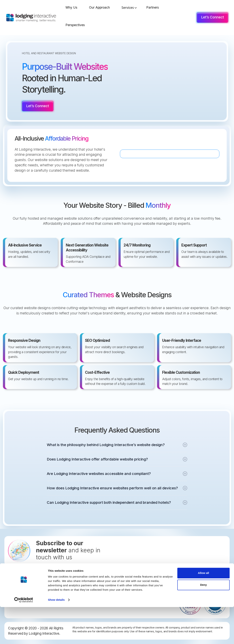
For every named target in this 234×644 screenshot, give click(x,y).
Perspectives (75, 25)
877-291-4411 (19, 598)
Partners (153, 7)
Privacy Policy (89, 593)
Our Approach (99, 7)
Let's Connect (90, 575)
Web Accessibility (92, 599)
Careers (86, 587)
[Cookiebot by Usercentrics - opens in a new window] (24, 637)
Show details (56, 637)
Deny (204, 622)
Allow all (204, 610)
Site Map (86, 581)
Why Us (71, 7)
